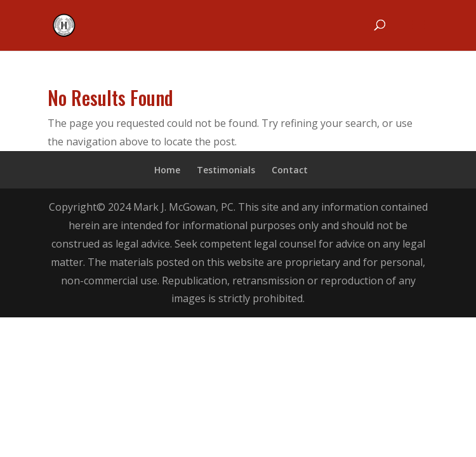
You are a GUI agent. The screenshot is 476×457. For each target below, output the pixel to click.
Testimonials (226, 170)
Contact (290, 170)
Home (167, 170)
